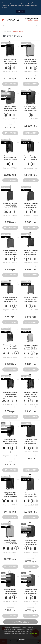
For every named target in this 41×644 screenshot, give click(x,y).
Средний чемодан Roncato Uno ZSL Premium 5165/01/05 (31, 495)
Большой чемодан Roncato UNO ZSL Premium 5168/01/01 (31, 109)
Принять (22, 639)
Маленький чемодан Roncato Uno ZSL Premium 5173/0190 (31, 347)
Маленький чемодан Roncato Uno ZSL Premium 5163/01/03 (31, 205)
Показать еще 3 (20, 622)
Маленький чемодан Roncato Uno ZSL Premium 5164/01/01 (31, 253)
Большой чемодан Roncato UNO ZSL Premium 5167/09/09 (10, 109)
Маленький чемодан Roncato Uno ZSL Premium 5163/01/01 (10, 205)
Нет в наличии (10, 84)
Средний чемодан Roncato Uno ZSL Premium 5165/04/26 (10, 542)
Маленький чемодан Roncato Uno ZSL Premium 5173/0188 (10, 347)
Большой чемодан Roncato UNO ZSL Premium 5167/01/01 (10, 61)
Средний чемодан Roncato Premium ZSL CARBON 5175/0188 (10, 442)
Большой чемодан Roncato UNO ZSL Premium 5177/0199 (31, 158)
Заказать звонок (33, 21)
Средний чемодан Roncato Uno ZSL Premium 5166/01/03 (10, 591)
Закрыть (20, 12)
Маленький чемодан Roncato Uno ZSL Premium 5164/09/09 (31, 300)
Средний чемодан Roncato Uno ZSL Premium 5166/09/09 (31, 591)
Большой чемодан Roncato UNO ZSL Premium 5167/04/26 (31, 62)
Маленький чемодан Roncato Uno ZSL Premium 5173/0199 (31, 394)
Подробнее (34, 634)
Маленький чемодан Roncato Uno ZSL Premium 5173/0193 (10, 394)
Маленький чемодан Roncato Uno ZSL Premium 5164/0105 (10, 300)
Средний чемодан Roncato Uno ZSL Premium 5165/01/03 (31, 442)
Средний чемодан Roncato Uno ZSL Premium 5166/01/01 (31, 542)
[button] (32, 19)
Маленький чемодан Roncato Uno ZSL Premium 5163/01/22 (10, 252)
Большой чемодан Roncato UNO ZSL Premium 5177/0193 (10, 158)
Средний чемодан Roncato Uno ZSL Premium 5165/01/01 (10, 495)
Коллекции (7, 32)
